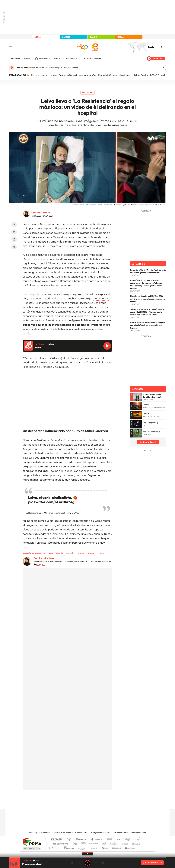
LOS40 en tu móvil (121, 833)
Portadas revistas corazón (44, 75)
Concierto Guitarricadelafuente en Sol (77, 75)
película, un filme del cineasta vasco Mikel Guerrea (56, 458)
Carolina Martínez (41, 213)
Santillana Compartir (97, 840)
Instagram (71, 803)
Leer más (38, 564)
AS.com (117, 840)
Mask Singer (125, 75)
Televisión (87, 93)
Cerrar (164, 68)
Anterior (72, 863)
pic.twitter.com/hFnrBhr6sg (51, 502)
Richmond (55, 847)
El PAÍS (56, 840)
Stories (104, 803)
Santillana (82, 840)
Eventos (58, 59)
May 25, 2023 (72, 513)
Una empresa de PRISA (32, 842)
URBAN (121, 37)
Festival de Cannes (107, 75)
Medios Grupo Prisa (32, 848)
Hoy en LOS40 (72, 59)
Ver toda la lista (147, 442)
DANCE (93, 37)
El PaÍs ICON (93, 847)
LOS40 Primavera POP (91, 59)
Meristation (130, 847)
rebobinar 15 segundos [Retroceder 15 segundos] (79, 863)
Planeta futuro (124, 843)
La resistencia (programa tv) (34, 553)
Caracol (136, 840)
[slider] (87, 857)
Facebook (14, 225)
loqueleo (117, 847)
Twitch (98, 803)
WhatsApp (14, 239)
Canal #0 (59, 553)
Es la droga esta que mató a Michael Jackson (62, 303)
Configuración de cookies (101, 833)
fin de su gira (101, 224)
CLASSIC (66, 37)
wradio (83, 843)
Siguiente (103, 863)
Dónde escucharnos (138, 833)
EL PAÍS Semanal (114, 843)
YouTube (82, 803)
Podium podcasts (81, 847)
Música (27, 59)
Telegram (14, 247)
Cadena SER (108, 840)
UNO (75, 843)
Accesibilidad (46, 833)
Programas (44, 59)
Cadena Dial (104, 843)
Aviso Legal (34, 833)
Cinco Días (93, 843)
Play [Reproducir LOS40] (87, 863)
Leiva (51, 553)
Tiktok (77, 803)
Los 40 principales (69, 840)
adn (126, 840)
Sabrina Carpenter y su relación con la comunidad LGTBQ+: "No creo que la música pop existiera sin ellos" (147, 312)
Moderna (68, 847)
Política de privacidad (63, 833)
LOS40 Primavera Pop (161, 75)
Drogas (91, 553)
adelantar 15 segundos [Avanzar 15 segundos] (96, 863)
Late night (70, 553)
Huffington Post (60, 843)
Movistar (100, 553)
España (151, 47)
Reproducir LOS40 (107, 346)
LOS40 (38, 37)
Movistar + (81, 553)
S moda (105, 847)
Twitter (14, 232)
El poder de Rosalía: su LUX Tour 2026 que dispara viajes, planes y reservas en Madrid (147, 299)
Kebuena (134, 843)
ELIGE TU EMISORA (151, 862)
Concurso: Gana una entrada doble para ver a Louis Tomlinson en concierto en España (148, 325)
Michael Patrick (140, 75)
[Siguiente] (164, 75)
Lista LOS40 (15, 59)
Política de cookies (81, 833)
